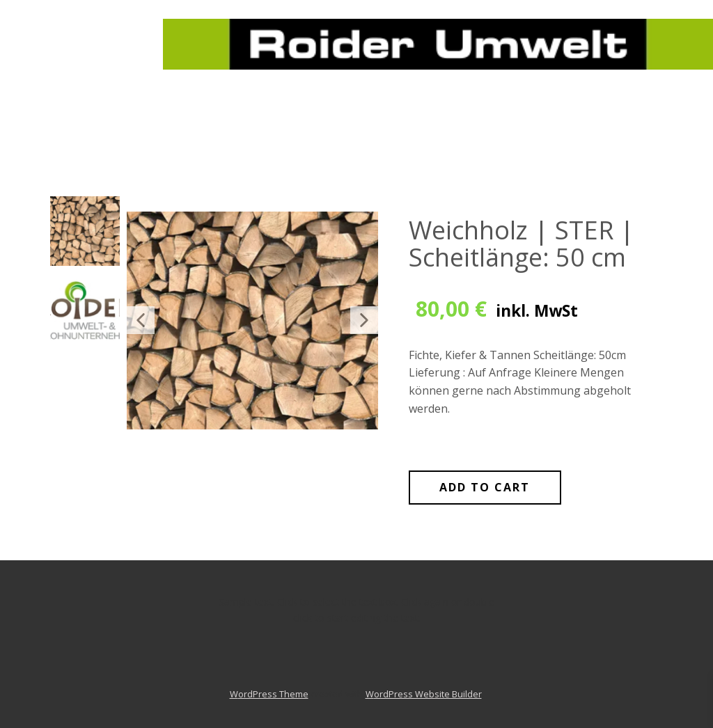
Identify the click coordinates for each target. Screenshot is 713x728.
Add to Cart (485, 487)
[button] (141, 320)
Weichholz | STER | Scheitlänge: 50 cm (522, 244)
